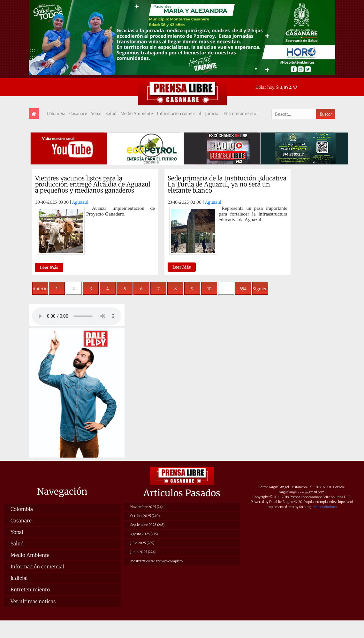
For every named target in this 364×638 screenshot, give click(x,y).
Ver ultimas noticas (33, 601)
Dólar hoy (265, 87)
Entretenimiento (240, 113)
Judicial (212, 113)
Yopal (96, 113)
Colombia (56, 113)
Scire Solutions (325, 507)
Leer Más (49, 267)
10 (209, 289)
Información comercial (179, 113)
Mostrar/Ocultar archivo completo (156, 561)
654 (243, 289)
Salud (111, 113)
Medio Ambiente (137, 113)
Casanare (78, 113)
